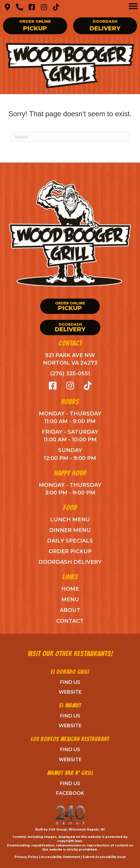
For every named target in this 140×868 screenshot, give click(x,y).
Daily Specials (70, 541)
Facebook (70, 793)
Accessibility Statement (60, 857)
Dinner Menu (70, 530)
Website (70, 692)
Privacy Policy (26, 857)
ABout (70, 610)
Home (70, 589)
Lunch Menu (70, 520)
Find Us (70, 682)
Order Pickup (70, 551)
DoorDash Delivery (70, 562)
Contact (70, 621)
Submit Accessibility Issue (104, 857)
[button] (7, 7)
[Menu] (133, 6)
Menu (70, 600)
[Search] (70, 137)
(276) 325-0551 (70, 374)
